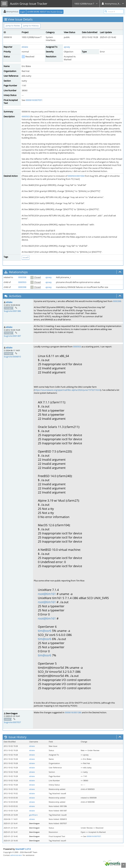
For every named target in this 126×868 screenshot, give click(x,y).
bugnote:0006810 (12, 357)
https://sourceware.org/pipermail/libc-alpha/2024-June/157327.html (67, 390)
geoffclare (33, 815)
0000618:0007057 (34, 100)
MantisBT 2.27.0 (23, 849)
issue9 (26, 257)
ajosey (67, 47)
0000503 (26, 116)
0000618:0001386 (73, 712)
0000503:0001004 (76, 176)
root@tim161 (47, 594)
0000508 (22, 277)
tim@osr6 (45, 631)
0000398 (22, 287)
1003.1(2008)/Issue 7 (86, 4)
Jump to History (31, 26)
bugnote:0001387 (12, 336)
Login (23, 12)
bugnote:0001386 (12, 311)
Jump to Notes (13, 26)
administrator (16, 855)
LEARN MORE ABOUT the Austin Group (45, 12)
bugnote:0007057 (12, 722)
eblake (25, 47)
